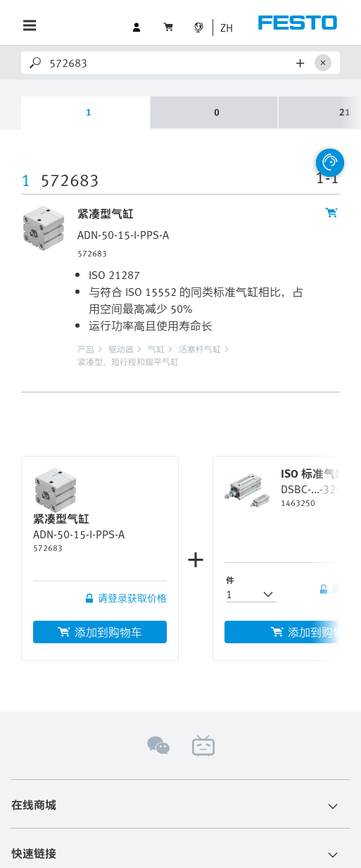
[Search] (170, 63)
